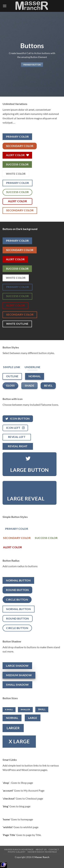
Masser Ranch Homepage (19, 849)
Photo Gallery (17, 852)
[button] (5, 6)
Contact (54, 849)
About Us (41, 849)
